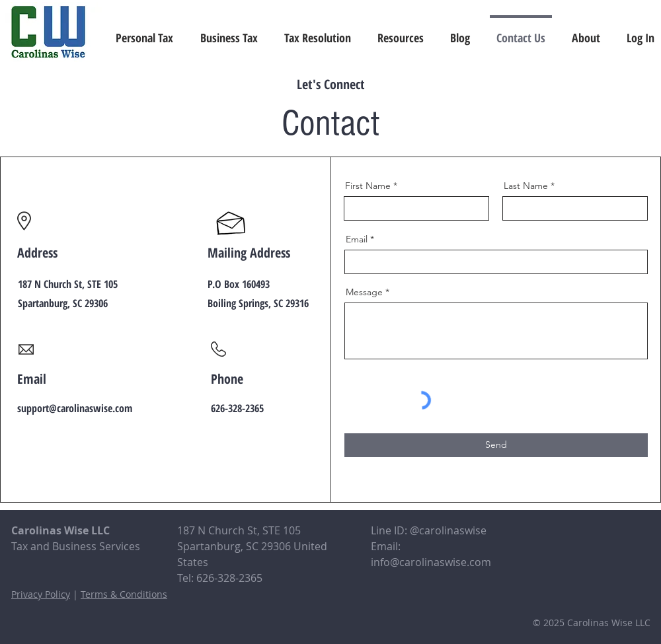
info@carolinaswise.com (431, 562)
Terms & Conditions (124, 594)
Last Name (526, 186)
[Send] (496, 445)
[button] (401, 32)
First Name (368, 186)
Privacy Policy (41, 594)
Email (357, 239)
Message (364, 292)
